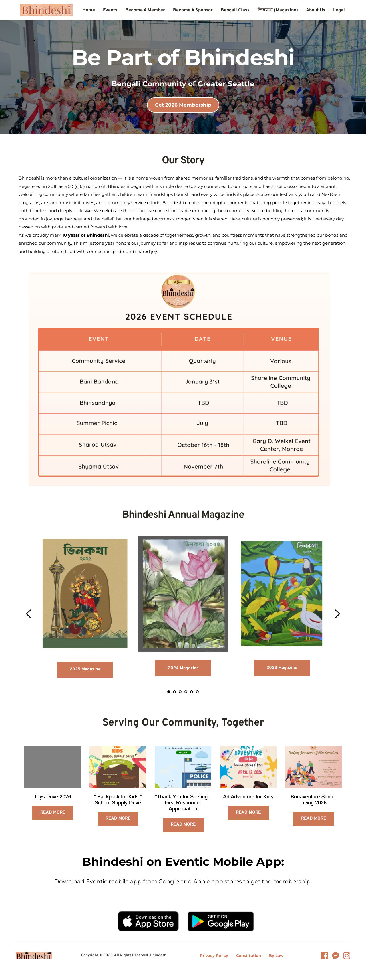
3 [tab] (180, 692)
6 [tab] (197, 692)
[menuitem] (89, 10)
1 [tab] (169, 692)
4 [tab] (186, 692)
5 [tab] (192, 692)
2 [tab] (174, 692)
